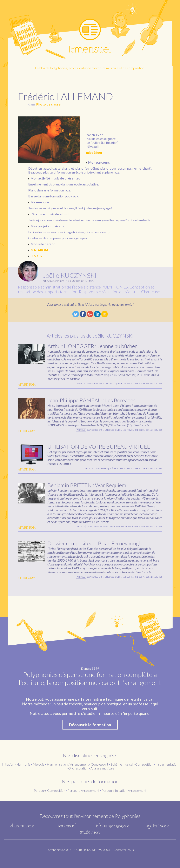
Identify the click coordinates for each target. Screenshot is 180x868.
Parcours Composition (49, 790)
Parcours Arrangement (83, 790)
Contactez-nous (124, 850)
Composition (144, 764)
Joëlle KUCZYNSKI (70, 275)
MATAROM (39, 250)
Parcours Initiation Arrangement (124, 790)
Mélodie (39, 764)
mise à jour (94, 152)
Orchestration (78, 768)
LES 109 (36, 256)
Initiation (8, 764)
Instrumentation (167, 764)
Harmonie (23, 764)
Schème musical (122, 764)
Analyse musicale (102, 768)
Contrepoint (100, 764)
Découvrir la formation (90, 725)
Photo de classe (48, 104)
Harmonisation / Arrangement (68, 764)
